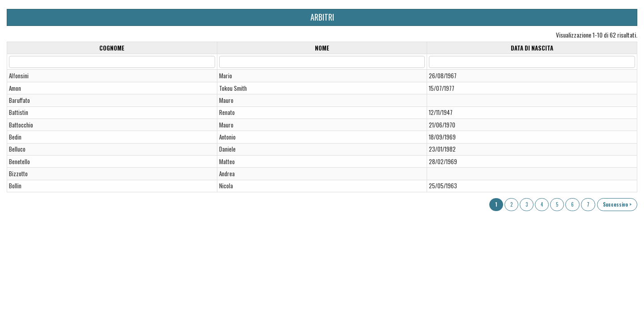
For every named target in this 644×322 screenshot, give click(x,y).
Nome (322, 48)
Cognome (112, 48)
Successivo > (617, 204)
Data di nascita (532, 48)
